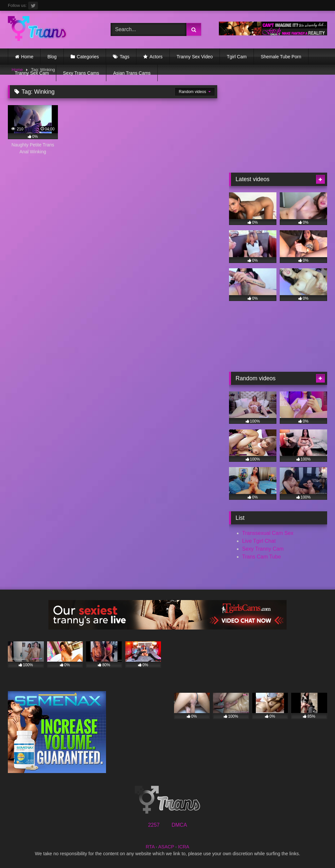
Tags (125, 57)
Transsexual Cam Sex (268, 533)
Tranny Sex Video (195, 57)
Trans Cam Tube (262, 557)
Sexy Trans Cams (81, 73)
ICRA (184, 847)
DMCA (179, 825)
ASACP (166, 847)
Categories (88, 57)
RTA (150, 847)
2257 (154, 825)
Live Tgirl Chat (259, 541)
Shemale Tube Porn (281, 57)
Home (27, 57)
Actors (156, 57)
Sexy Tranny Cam (263, 549)
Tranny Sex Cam (32, 73)
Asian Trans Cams (132, 73)
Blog (52, 57)
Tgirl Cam (237, 57)
